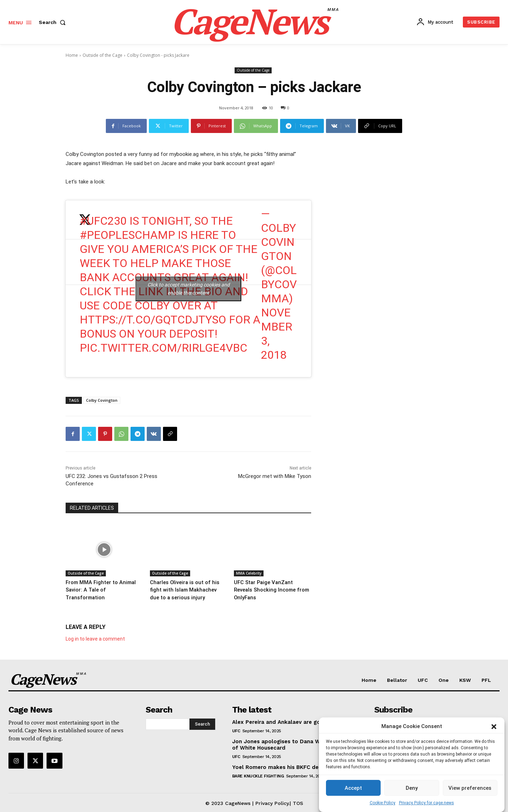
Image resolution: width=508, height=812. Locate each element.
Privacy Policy (272, 802)
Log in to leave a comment (95, 637)
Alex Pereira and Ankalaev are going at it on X (294, 721)
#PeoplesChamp (127, 235)
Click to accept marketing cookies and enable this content (189, 289)
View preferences (470, 788)
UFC (236, 729)
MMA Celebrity (249, 573)
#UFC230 (103, 221)
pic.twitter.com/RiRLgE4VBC (164, 348)
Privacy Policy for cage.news (427, 803)
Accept (353, 788)
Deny (412, 788)
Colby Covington (102, 400)
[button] (494, 727)
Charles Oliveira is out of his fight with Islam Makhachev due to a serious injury (185, 589)
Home (72, 55)
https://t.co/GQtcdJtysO (153, 320)
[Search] (202, 723)
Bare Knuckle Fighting (258, 775)
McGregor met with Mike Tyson (275, 476)
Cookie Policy (383, 803)
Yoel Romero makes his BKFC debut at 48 (288, 766)
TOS (298, 802)
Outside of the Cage (102, 55)
